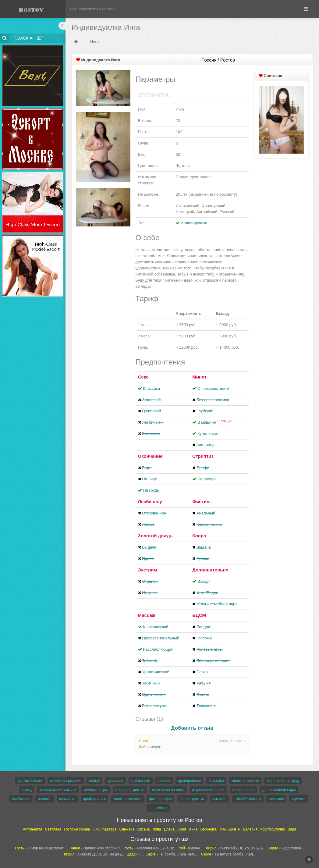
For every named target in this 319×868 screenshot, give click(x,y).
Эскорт (204, 581)
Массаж (147, 615)
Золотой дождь (155, 536)
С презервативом (213, 388)
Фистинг (202, 502)
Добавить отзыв (192, 728)
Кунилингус (208, 434)
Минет (199, 377)
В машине (215, 422)
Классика (151, 388)
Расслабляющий (158, 649)
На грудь (151, 490)
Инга (94, 42)
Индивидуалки (194, 223)
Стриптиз (203, 456)
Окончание (150, 456)
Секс (143, 377)
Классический (156, 627)
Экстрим (148, 570)
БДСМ (199, 615)
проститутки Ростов (97, 9)
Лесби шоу (150, 502)
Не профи (207, 479)
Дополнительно (210, 570)
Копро (199, 536)
